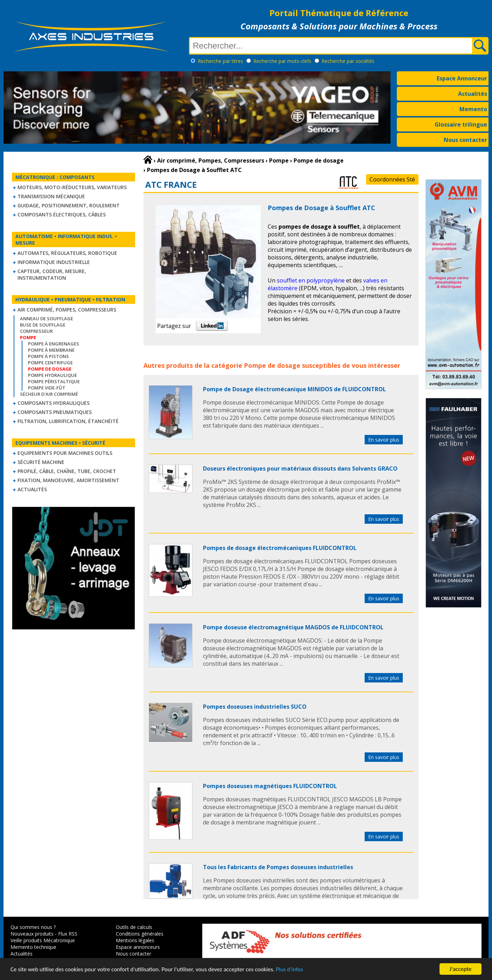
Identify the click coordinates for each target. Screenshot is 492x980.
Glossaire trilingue (461, 124)
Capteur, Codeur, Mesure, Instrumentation (52, 274)
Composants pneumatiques (55, 412)
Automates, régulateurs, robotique (67, 253)
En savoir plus (384, 440)
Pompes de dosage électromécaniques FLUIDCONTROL (280, 548)
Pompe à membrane (51, 350)
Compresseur (36, 331)
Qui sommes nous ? (33, 927)
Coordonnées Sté (392, 179)
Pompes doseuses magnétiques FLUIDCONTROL (270, 786)
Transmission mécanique (51, 196)
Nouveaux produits (32, 934)
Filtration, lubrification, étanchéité (68, 421)
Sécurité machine (41, 462)
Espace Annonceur (462, 78)
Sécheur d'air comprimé (49, 394)
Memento (473, 109)
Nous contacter (465, 140)
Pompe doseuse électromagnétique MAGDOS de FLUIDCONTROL (293, 627)
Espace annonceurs (138, 947)
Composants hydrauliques (54, 403)
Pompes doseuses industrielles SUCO (255, 707)
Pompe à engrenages (54, 344)
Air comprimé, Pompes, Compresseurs (67, 310)
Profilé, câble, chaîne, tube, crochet (67, 471)
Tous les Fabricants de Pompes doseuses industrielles (278, 867)
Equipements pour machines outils (65, 453)
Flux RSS (68, 934)
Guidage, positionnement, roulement (69, 205)
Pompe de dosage (272, 365)
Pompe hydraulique (52, 375)
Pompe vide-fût (47, 388)
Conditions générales (140, 934)
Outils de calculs (134, 927)
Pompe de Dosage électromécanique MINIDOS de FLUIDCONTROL (294, 389)
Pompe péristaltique (54, 381)
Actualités (473, 94)
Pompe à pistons (48, 356)
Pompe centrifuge (50, 363)
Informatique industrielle (54, 262)
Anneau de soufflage (47, 319)
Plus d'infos (289, 970)
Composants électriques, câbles (62, 214)
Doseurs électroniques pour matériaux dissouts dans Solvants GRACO (300, 468)
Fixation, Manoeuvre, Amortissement (68, 480)
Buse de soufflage (43, 325)
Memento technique (33, 947)
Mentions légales (135, 940)
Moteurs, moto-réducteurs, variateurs (72, 187)
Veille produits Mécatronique (43, 940)
